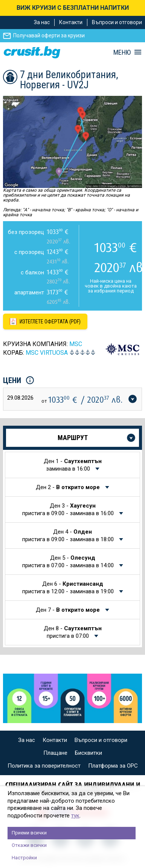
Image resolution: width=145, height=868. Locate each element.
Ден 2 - (69, 487)
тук (75, 816)
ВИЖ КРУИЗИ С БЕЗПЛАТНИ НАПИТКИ (73, 8)
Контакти (71, 22)
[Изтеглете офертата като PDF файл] (45, 322)
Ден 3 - (69, 509)
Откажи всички (29, 845)
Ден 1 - (73, 465)
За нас (42, 22)
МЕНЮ (122, 52)
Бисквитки (89, 753)
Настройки (24, 858)
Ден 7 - (69, 610)
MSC (76, 344)
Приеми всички (29, 833)
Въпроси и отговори (117, 22)
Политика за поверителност (44, 766)
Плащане (55, 753)
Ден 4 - (69, 536)
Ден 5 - (69, 562)
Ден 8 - (73, 632)
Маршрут (73, 438)
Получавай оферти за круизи (49, 35)
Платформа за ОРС (113, 766)
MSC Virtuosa (47, 353)
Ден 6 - (69, 588)
